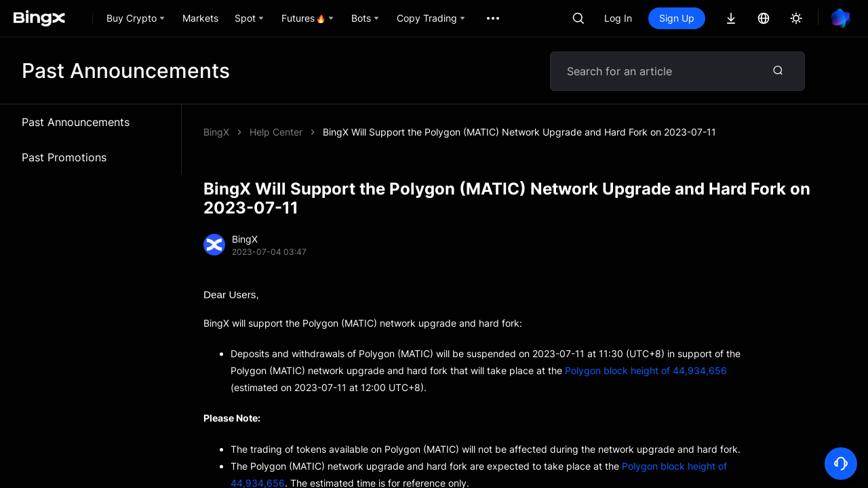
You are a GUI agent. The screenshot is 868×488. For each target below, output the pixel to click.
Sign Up (677, 18)
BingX (216, 132)
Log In (618, 18)
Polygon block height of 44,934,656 (646, 370)
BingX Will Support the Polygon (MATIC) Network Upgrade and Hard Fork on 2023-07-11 (519, 132)
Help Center (276, 132)
